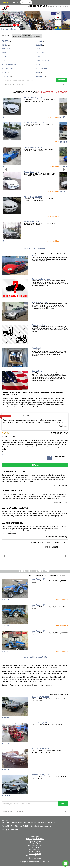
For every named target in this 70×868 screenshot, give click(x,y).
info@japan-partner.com (44, 826)
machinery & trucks (26, 36)
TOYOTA (6, 41)
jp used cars (17, 36)
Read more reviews (9, 455)
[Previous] (6, 169)
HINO (5, 53)
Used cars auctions (14, 471)
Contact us (35, 847)
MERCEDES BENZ (44, 61)
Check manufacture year (35, 856)
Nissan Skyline (9, 84)
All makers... (42, 76)
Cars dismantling (12, 523)
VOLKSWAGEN (8, 69)
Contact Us (15, 2)
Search (61, 80)
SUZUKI (40, 45)
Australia (6, 416)
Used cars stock (12, 491)
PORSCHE (7, 76)
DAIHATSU (7, 49)
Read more (63, 426)
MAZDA (40, 49)
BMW (39, 57)
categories (36, 36)
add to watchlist (60, 117)
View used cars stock (61, 502)
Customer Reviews (35, 845)
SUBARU (6, 61)
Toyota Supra (20, 84)
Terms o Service (35, 841)
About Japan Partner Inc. (35, 839)
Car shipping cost (35, 858)
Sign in (5, 2)
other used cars (6, 36)
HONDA (6, 45)
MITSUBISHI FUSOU (11, 65)
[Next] (64, 169)
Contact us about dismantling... (57, 537)
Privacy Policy (35, 843)
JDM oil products (35, 854)
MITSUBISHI (42, 53)
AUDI (39, 65)
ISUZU (5, 57)
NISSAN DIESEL (43, 69)
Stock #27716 (60, 547)
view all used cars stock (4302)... (35, 249)
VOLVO (5, 73)
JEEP (39, 73)
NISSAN (40, 41)
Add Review (35, 465)
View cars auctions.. (61, 485)
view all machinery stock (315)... (35, 657)
